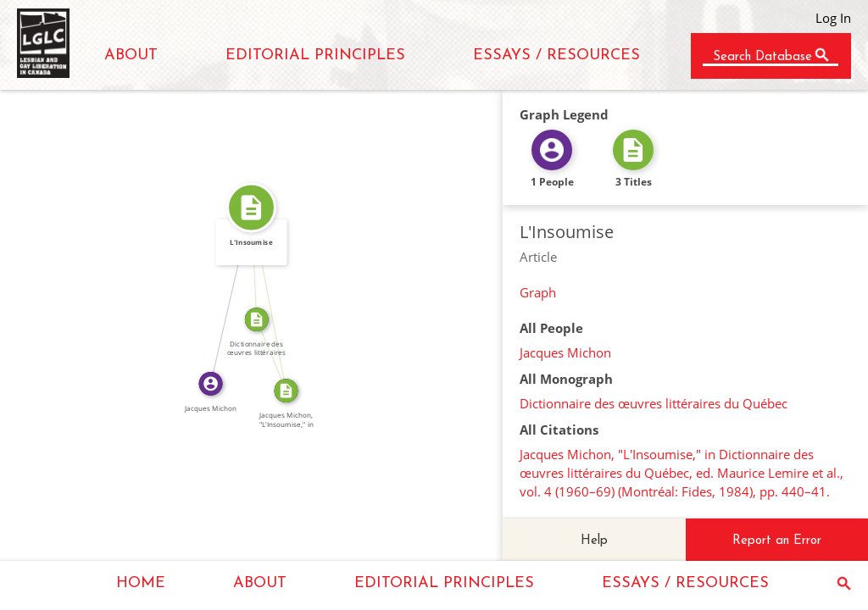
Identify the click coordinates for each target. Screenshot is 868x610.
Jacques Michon (565, 352)
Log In (833, 18)
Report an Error (777, 541)
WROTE (224, 294)
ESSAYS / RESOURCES (556, 55)
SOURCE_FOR (278, 352)
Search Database (762, 57)
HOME (141, 583)
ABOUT (131, 55)
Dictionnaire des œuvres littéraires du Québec (654, 403)
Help (594, 541)
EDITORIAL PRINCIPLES (315, 55)
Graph (538, 292)
